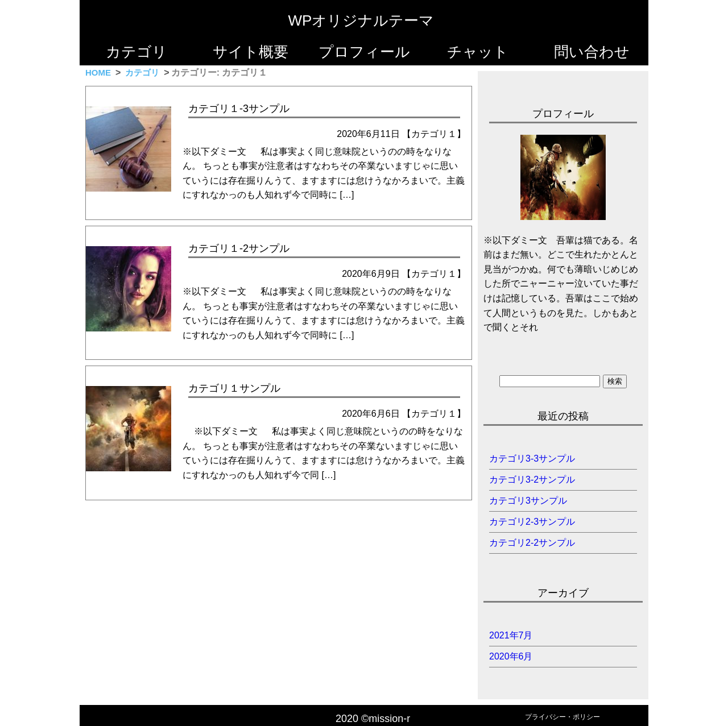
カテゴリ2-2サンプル (532, 543)
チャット (478, 52)
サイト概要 (251, 52)
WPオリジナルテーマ (361, 20)
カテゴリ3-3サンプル (532, 459)
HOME (98, 72)
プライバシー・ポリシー (562, 717)
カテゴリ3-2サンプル (532, 480)
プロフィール (364, 52)
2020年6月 (511, 656)
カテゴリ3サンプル (528, 501)
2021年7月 (511, 635)
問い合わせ (592, 52)
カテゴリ (136, 52)
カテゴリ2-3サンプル (532, 522)
